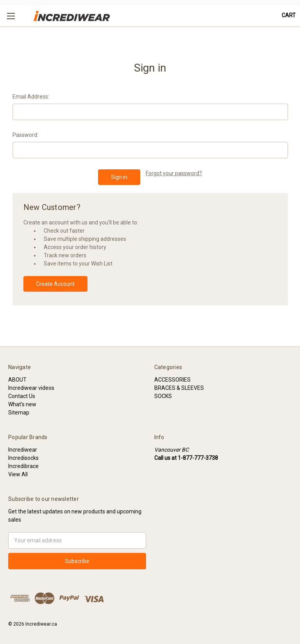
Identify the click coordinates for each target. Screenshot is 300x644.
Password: (25, 135)
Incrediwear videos (31, 388)
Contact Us (22, 396)
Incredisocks (23, 458)
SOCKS (163, 396)
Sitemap (19, 413)
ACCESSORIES (172, 380)
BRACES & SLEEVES (179, 388)
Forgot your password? (174, 173)
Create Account (55, 284)
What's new (22, 404)
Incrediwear (23, 450)
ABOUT (17, 380)
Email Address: (31, 97)
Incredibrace (23, 466)
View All (18, 474)
